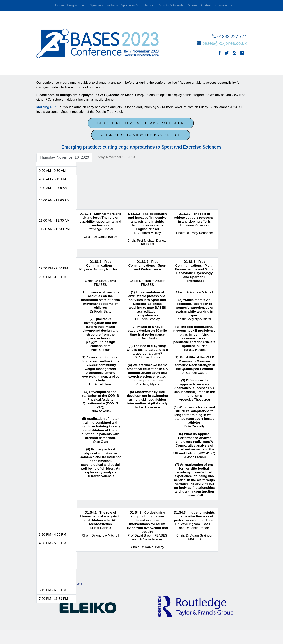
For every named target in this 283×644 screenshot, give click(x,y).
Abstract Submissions (216, 5)
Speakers (97, 5)
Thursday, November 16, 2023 (65, 157)
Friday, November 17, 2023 (115, 157)
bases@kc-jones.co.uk (224, 43)
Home (60, 5)
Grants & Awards (171, 5)
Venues (192, 5)
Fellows (112, 5)
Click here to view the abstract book (141, 123)
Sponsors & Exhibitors (137, 5)
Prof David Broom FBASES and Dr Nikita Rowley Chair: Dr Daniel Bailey (148, 529)
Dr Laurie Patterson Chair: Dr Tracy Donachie (195, 223)
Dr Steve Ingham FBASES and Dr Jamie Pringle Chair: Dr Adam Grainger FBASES (195, 526)
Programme (75, 5)
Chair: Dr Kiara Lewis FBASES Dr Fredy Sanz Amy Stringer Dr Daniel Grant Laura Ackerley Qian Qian (101, 369)
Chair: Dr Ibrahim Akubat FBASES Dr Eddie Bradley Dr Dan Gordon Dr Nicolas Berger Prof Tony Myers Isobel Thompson (148, 334)
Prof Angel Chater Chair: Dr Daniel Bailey (101, 225)
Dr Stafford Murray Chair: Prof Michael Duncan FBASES (148, 229)
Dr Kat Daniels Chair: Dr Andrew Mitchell (101, 524)
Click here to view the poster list (141, 135)
